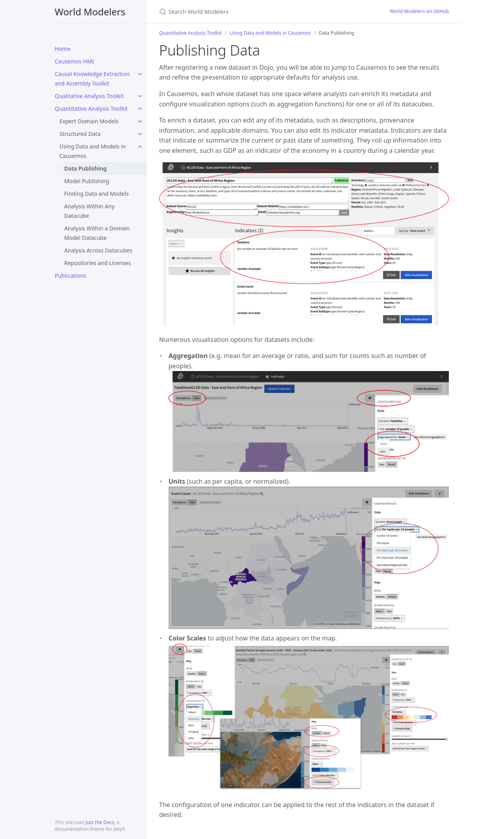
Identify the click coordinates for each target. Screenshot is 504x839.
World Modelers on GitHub (419, 11)
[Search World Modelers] (252, 12)
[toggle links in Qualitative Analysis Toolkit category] (140, 96)
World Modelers (90, 12)
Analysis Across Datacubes (98, 250)
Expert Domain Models (89, 121)
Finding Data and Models (96, 194)
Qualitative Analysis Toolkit (89, 96)
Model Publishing (87, 181)
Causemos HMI (74, 61)
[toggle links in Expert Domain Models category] (140, 121)
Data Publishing (85, 168)
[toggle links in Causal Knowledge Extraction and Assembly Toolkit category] (140, 74)
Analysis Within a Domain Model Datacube (97, 233)
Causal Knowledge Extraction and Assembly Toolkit (92, 79)
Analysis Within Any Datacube (89, 211)
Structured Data (80, 134)
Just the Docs (100, 822)
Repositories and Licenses (97, 263)
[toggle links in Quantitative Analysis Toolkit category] (140, 109)
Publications (70, 276)
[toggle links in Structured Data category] (140, 134)
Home (63, 49)
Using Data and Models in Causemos (93, 151)
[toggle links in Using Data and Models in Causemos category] (140, 147)
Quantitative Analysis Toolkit (91, 109)
